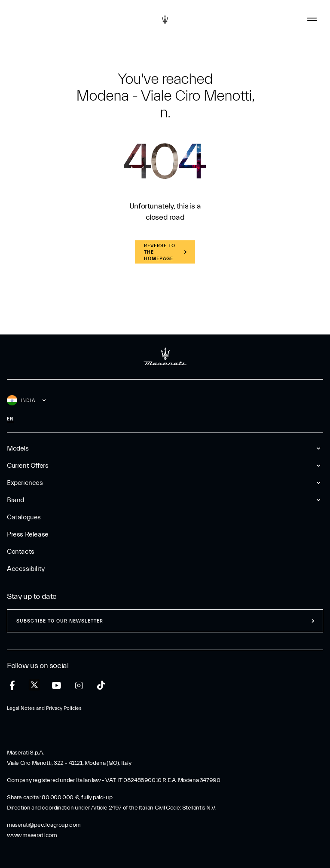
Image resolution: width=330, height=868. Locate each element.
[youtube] (57, 686)
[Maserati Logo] (165, 19)
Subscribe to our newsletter (60, 621)
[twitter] (34, 685)
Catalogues (24, 517)
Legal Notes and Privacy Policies (44, 708)
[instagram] (79, 686)
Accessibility (26, 569)
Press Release (28, 534)
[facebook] (12, 686)
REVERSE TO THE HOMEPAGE (160, 252)
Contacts (21, 552)
